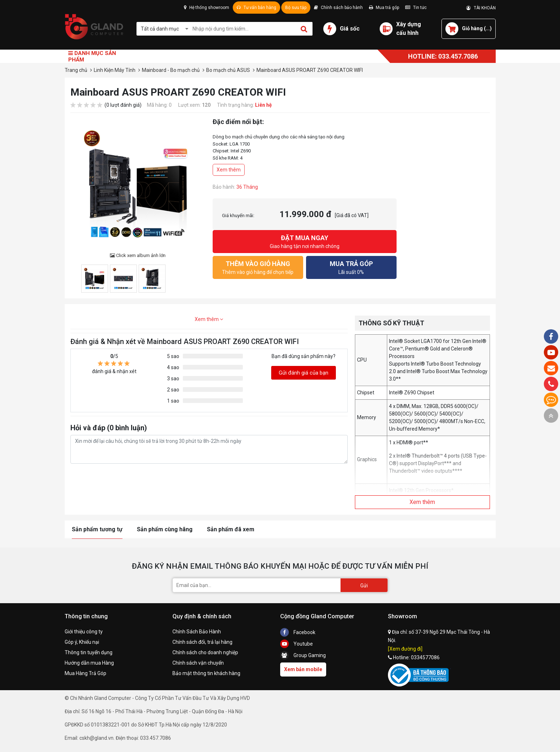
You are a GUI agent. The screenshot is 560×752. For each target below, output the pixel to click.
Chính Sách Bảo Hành (197, 632)
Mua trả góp (384, 8)
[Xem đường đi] (405, 649)
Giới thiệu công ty (84, 632)
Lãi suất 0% (351, 267)
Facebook (298, 632)
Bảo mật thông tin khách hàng (206, 673)
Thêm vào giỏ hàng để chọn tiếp (258, 267)
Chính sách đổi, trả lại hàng (202, 642)
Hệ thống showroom (207, 8)
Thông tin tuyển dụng (89, 652)
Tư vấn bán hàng (256, 8)
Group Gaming (303, 655)
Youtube (297, 644)
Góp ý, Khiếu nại (82, 642)
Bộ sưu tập (296, 8)
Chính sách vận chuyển (198, 663)
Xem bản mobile (303, 669)
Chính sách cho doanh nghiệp (205, 652)
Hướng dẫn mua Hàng (89, 663)
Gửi (364, 586)
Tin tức (416, 8)
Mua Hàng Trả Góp (85, 673)
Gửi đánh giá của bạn (304, 373)
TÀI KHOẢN (481, 8)
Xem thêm (229, 170)
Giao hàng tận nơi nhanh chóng (305, 241)
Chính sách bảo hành (338, 8)
